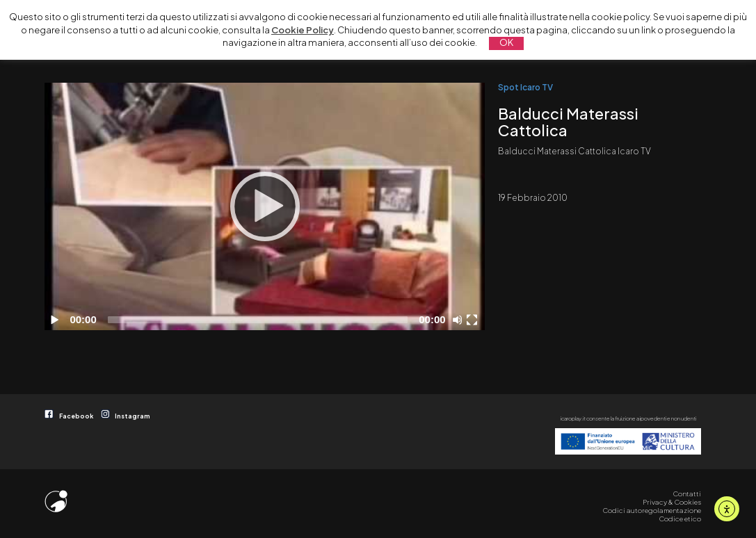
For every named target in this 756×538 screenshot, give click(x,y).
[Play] (265, 206)
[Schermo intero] (474, 320)
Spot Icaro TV (525, 87)
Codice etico (680, 519)
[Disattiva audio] (460, 320)
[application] (265, 206)
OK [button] (506, 42)
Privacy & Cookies (672, 502)
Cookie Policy (303, 30)
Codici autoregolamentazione (652, 510)
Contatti (687, 494)
